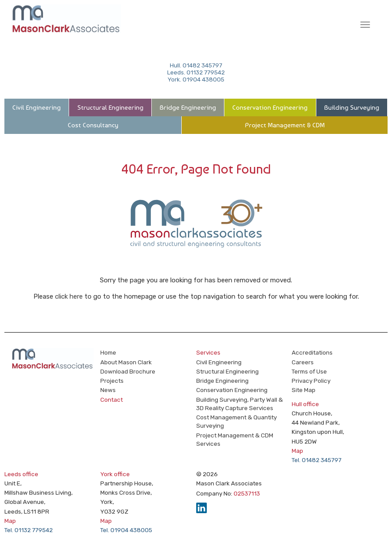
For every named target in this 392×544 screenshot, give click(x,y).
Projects (112, 381)
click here (69, 296)
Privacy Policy (311, 381)
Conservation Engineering (270, 107)
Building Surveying (352, 107)
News (108, 390)
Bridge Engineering (188, 107)
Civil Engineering (37, 107)
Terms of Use (309, 371)
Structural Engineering (110, 107)
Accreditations (312, 352)
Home (108, 352)
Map (297, 451)
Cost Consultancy (93, 125)
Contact (112, 400)
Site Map (304, 390)
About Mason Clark (126, 362)
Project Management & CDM (285, 125)
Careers (303, 362)
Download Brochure (128, 371)
